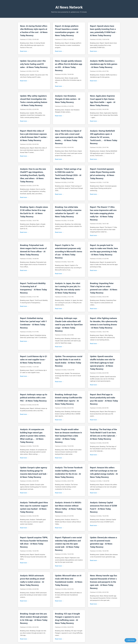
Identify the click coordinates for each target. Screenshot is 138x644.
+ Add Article (130, 640)
